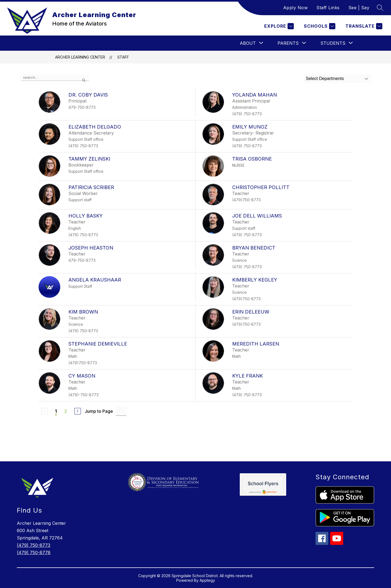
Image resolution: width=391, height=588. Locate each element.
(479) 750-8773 (34, 545)
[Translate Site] (363, 26)
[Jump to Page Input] (121, 411)
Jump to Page (99, 411)
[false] (55, 78)
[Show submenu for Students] (333, 43)
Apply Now (296, 8)
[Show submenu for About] (248, 43)
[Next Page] (78, 411)
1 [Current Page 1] (56, 411)
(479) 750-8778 (34, 552)
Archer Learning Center (80, 57)
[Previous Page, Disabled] (44, 411)
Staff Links (328, 8)
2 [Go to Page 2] (66, 411)
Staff (123, 57)
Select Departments (325, 79)
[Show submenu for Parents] (288, 43)
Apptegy (207, 580)
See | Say (359, 8)
